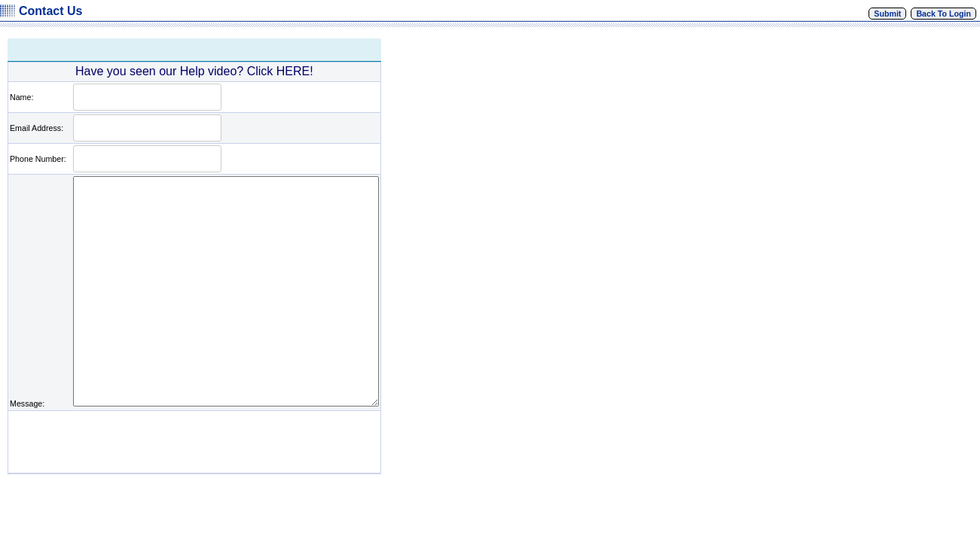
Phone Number (37, 159)
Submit (887, 14)
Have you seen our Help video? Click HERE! (194, 71)
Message (26, 403)
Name (20, 97)
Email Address (35, 128)
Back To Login (943, 14)
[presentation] (186, 442)
